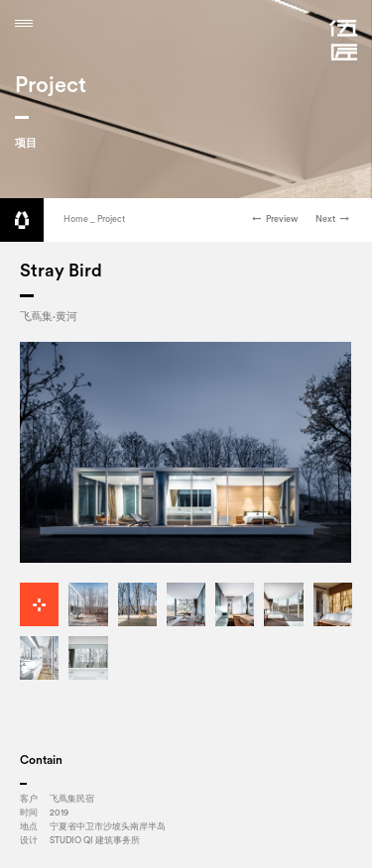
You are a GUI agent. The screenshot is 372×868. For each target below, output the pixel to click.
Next (332, 219)
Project (111, 219)
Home (76, 219)
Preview (275, 219)
